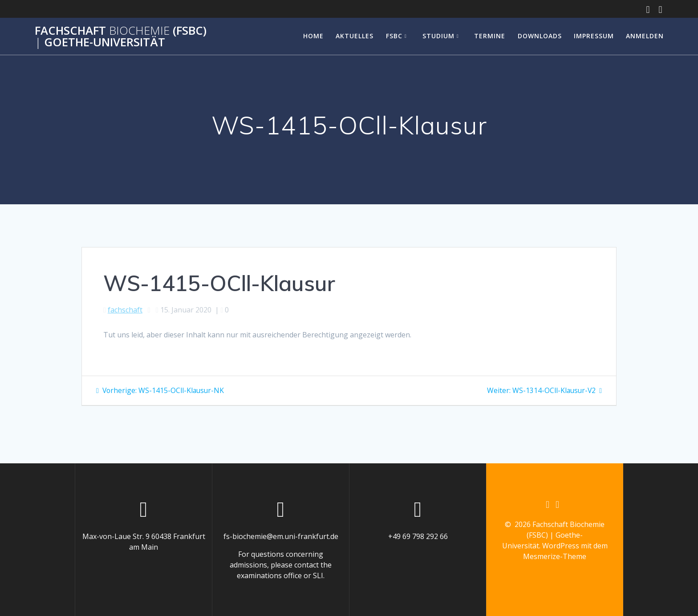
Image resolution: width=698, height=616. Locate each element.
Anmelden (645, 36)
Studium (438, 36)
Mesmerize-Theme (555, 557)
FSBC (394, 36)
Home (313, 36)
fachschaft (125, 310)
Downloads (540, 36)
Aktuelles (355, 36)
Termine (490, 36)
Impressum (594, 36)
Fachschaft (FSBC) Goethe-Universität (121, 36)
